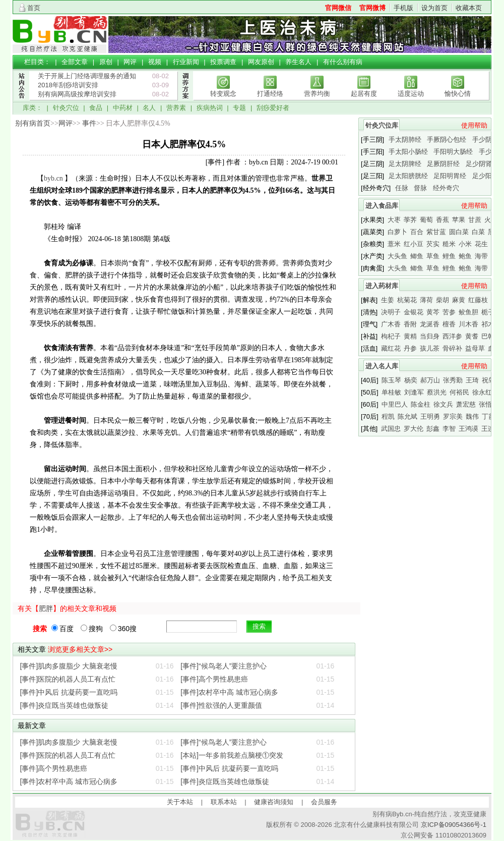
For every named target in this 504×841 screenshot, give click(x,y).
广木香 (391, 324)
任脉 (402, 188)
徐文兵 (443, 404)
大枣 (394, 220)
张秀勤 (453, 380)
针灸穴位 (66, 108)
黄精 (410, 336)
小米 (465, 244)
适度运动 (411, 94)
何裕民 (459, 392)
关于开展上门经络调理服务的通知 (87, 76)
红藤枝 (478, 300)
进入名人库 (382, 366)
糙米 (449, 244)
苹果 (459, 220)
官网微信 (338, 8)
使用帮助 (474, 125)
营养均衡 (317, 94)
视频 (155, 62)
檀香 (449, 324)
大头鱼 (397, 256)
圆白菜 (459, 232)
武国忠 (391, 429)
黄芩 (433, 312)
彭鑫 (433, 429)
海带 (481, 256)
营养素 (176, 108)
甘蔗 (475, 220)
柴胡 (443, 300)
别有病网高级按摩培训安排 (77, 94)
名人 (149, 108)
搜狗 (92, 629)
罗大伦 (414, 429)
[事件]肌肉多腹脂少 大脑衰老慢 (69, 666)
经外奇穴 (446, 188)
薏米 (394, 244)
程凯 (388, 416)
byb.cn (53, 178)
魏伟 (472, 416)
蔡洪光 (437, 392)
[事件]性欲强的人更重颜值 (221, 705)
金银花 (414, 312)
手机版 (403, 8)
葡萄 (426, 220)
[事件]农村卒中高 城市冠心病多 (229, 692)
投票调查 (223, 62)
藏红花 (391, 348)
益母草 (475, 348)
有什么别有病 (343, 62)
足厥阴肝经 (443, 164)
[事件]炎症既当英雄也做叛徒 (65, 705)
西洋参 (452, 336)
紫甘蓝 (436, 232)
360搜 (123, 629)
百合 (417, 232)
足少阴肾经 (482, 164)
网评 (130, 62)
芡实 (433, 244)
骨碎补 (452, 348)
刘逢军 (414, 392)
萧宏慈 (466, 404)
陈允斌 (407, 416)
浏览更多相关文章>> (80, 649)
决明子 (391, 312)
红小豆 (414, 244)
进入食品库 (382, 206)
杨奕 (411, 380)
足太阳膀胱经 (408, 176)
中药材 (123, 108)
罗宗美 (453, 416)
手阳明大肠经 (453, 152)
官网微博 (372, 8)
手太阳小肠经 (408, 152)
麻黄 (459, 300)
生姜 (388, 300)
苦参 (449, 312)
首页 (34, 8)
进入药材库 (382, 286)
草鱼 (433, 256)
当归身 (430, 336)
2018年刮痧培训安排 (68, 85)
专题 (239, 108)
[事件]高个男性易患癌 (214, 679)
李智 (449, 429)
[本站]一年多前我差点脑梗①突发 (232, 755)
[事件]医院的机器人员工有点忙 (68, 679)
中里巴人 (395, 404)
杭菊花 (407, 300)
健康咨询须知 (274, 802)
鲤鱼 (449, 256)
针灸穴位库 (382, 125)
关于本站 (180, 802)
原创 (106, 62)
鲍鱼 (465, 256)
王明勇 (430, 416)
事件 (89, 123)
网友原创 (261, 62)
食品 (96, 108)
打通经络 (270, 94)
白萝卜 (397, 232)
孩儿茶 (430, 348)
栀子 (488, 312)
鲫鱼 (417, 256)
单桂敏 (391, 392)
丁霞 (488, 416)
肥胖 (46, 608)
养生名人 (298, 62)
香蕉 (443, 220)
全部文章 (75, 62)
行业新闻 (186, 62)
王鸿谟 (468, 429)
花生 (481, 244)
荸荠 (410, 220)
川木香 (468, 324)
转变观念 (223, 94)
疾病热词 (210, 108)
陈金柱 (421, 404)
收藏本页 (469, 8)
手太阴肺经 (405, 139)
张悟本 (489, 404)
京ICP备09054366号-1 (454, 825)
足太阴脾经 (405, 164)
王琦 (472, 380)
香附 (410, 324)
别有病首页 (33, 123)
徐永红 (482, 392)
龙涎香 (430, 324)
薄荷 (426, 300)
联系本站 (224, 802)
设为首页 (434, 8)
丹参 (410, 348)
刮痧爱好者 (273, 108)
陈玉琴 (391, 380)
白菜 (478, 232)
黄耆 (472, 336)
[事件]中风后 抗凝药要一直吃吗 (69, 692)
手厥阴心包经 (447, 139)
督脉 (420, 188)
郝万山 (430, 380)
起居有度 (364, 94)
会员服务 (324, 802)
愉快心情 (458, 94)
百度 (62, 629)
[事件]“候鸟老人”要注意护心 (224, 666)
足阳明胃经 (450, 176)
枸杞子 (391, 336)
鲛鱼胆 (468, 312)
